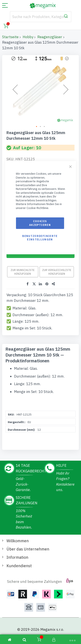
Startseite (10, 37)
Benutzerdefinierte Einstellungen (40, 238)
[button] (15, 89)
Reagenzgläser (50, 37)
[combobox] (41, 17)
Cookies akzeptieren (40, 223)
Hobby (28, 37)
